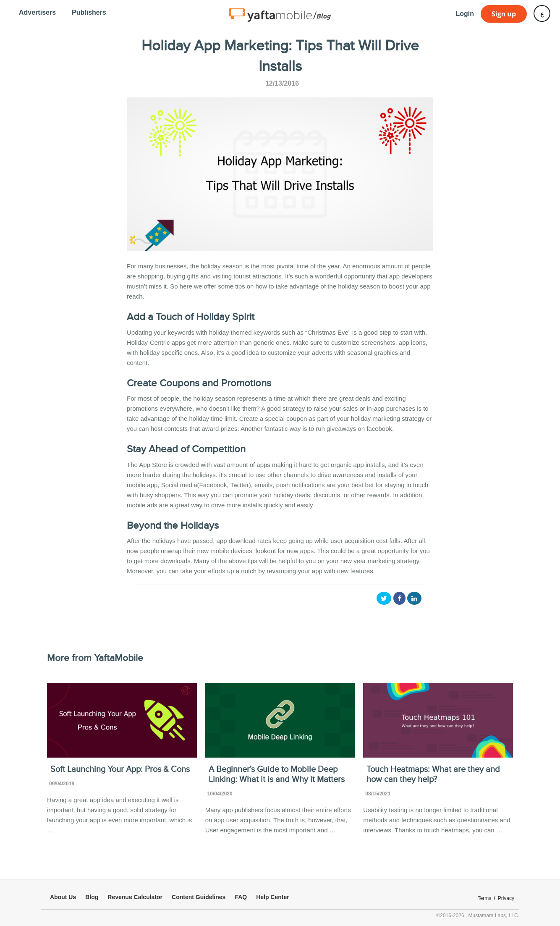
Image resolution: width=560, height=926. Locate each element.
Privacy (506, 898)
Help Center (273, 897)
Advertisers (37, 12)
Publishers (89, 12)
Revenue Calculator (135, 897)
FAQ (241, 897)
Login (465, 14)
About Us (63, 897)
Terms (485, 898)
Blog (92, 897)
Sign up (504, 14)
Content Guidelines (199, 897)
